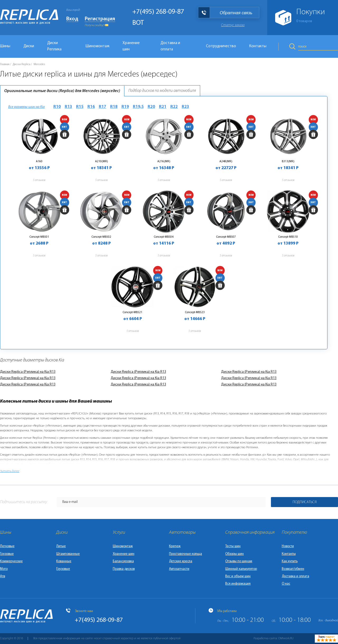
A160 (39, 161)
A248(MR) (226, 161)
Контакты (258, 46)
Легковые (7, 546)
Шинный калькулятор (241, 569)
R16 (91, 107)
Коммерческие (11, 561)
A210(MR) (102, 161)
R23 (185, 107)
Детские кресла (181, 561)
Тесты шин (233, 546)
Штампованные (68, 554)
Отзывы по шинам (239, 561)
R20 (151, 107)
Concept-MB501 (39, 237)
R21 (163, 107)
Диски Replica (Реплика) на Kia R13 (28, 372)
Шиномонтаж (97, 46)
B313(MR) (288, 161)
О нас (286, 584)
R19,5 (138, 107)
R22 (174, 107)
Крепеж (175, 546)
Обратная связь (236, 13)
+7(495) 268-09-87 (158, 12)
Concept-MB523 (195, 312)
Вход (72, 19)
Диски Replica (22, 65)
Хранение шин (131, 46)
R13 (68, 107)
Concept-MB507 (226, 237)
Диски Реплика (54, 46)
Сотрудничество (221, 46)
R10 (57, 107)
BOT (138, 23)
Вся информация (238, 584)
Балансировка (123, 561)
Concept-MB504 (164, 237)
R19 (125, 107)
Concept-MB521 (133, 312)
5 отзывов (39, 180)
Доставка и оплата (170, 46)
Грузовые (7, 554)
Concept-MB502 (101, 237)
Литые (61, 546)
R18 (114, 107)
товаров (304, 21)
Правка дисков (124, 569)
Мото (4, 569)
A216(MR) (164, 161)
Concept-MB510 (288, 237)
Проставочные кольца (186, 554)
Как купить (290, 561)
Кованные (64, 561)
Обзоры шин (234, 554)
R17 (102, 107)
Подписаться (305, 502)
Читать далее (10, 471)
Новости (288, 546)
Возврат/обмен (293, 569)
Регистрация (100, 19)
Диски (29, 46)
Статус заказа (233, 25)
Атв (3, 576)
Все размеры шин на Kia (26, 107)
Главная (5, 65)
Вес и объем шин (238, 576)
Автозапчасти (179, 569)
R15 (80, 107)
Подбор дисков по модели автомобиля (162, 91)
